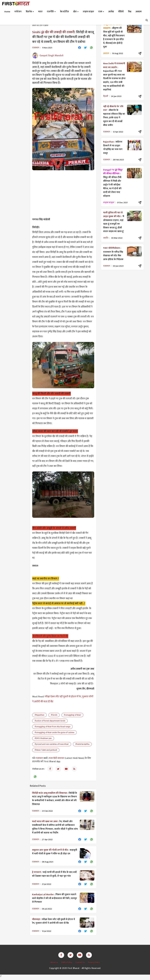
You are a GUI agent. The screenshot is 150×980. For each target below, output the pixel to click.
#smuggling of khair (72, 715)
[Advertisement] (63, 194)
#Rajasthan (39, 715)
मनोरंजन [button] (18, 12)
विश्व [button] (130, 12)
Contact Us (80, 965)
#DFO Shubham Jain (43, 739)
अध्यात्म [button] (139, 12)
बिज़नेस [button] (30, 12)
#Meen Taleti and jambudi (46, 750)
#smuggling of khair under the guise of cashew (54, 733)
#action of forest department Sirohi (50, 721)
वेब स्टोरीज (64, 12)
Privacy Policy (94, 965)
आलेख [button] (111, 12)
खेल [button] (76, 12)
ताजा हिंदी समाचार (56, 759)
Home (7, 12)
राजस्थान (39, 759)
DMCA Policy (67, 965)
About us (54, 965)
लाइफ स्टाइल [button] (88, 12)
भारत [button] (40, 12)
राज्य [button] (101, 12)
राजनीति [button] (51, 12)
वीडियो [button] (121, 12)
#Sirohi (54, 715)
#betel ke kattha (82, 745)
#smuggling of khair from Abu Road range (52, 727)
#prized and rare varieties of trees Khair (52, 745)
